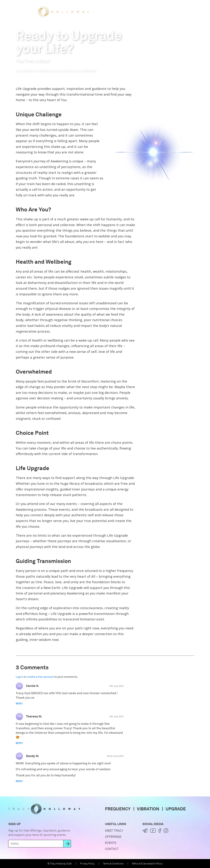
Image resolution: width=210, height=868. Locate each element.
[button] (194, 12)
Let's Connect (173, 12)
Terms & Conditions (113, 864)
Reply (19, 704)
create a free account (40, 677)
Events (150, 12)
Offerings (129, 12)
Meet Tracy (105, 12)
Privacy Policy (87, 864)
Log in (19, 677)
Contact (112, 849)
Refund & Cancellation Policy (147, 864)
